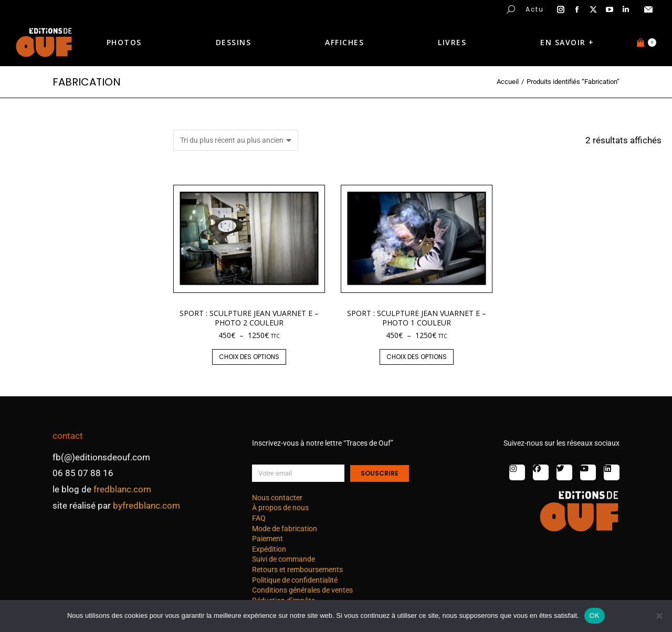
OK (595, 615)
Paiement (267, 539)
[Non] (659, 616)
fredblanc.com (122, 489)
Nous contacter (277, 498)
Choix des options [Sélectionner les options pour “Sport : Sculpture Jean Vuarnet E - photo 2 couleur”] (249, 357)
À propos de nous (280, 508)
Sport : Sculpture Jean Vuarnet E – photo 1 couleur (417, 318)
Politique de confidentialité (295, 580)
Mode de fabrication (285, 529)
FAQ (259, 518)
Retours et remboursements (297, 570)
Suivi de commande (283, 559)
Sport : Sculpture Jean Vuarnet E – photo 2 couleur (249, 318)
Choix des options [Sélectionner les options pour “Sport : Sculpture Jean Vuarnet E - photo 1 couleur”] (417, 357)
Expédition (269, 549)
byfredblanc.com (146, 505)
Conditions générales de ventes (302, 590)
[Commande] (236, 140)
